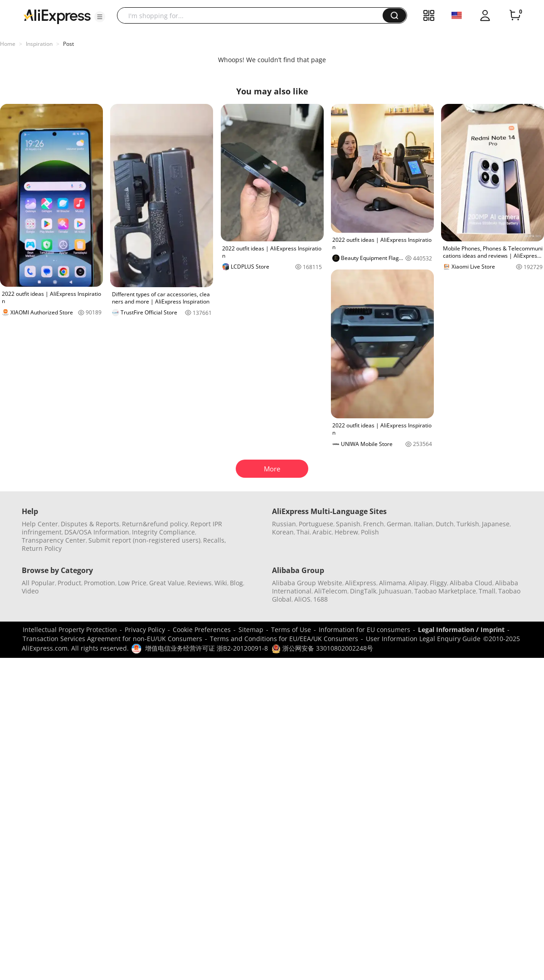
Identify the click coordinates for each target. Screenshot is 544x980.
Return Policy (42, 548)
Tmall (487, 591)
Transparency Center (54, 540)
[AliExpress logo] (57, 16)
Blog (236, 583)
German (399, 524)
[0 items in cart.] (515, 15)
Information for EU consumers (364, 630)
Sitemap (251, 630)
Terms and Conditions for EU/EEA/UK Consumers (284, 639)
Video (30, 591)
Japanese (496, 524)
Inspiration (39, 44)
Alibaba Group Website (307, 583)
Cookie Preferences (202, 630)
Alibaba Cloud (471, 583)
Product (69, 583)
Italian (423, 524)
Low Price (132, 583)
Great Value (167, 583)
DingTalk (363, 591)
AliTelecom (331, 591)
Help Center (40, 524)
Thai (303, 532)
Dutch (445, 524)
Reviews (199, 583)
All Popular (38, 583)
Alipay (418, 583)
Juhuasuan (395, 591)
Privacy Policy (145, 630)
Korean (283, 532)
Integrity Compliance (163, 532)
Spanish (348, 524)
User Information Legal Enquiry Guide (423, 639)
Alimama (392, 583)
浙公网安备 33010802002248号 (322, 648)
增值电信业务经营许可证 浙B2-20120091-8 (206, 648)
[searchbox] (253, 15)
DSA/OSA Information (97, 532)
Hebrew (346, 532)
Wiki (221, 583)
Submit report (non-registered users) (144, 540)
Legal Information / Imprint (461, 630)
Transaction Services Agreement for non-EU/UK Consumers (112, 639)
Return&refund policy (155, 524)
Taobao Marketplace (445, 591)
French (374, 524)
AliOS (302, 599)
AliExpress (361, 583)
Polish (370, 532)
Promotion (100, 583)
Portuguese (316, 524)
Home (8, 44)
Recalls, (215, 540)
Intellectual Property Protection (70, 630)
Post (68, 44)
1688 (321, 599)
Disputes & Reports (90, 524)
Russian (284, 524)
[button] (100, 17)
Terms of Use (291, 630)
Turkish (468, 524)
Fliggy (438, 583)
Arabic (322, 532)
